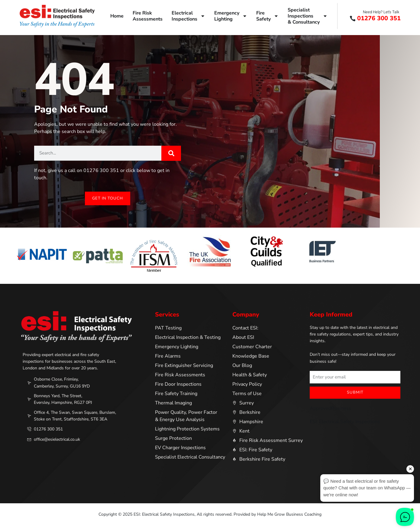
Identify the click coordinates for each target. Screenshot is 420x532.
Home (117, 16)
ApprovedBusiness (330, 409)
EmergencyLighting (231, 16)
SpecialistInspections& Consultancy (308, 16)
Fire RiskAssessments (148, 16)
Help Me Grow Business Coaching (289, 515)
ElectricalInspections (188, 16)
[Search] (171, 153)
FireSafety (267, 16)
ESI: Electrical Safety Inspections (345, 422)
